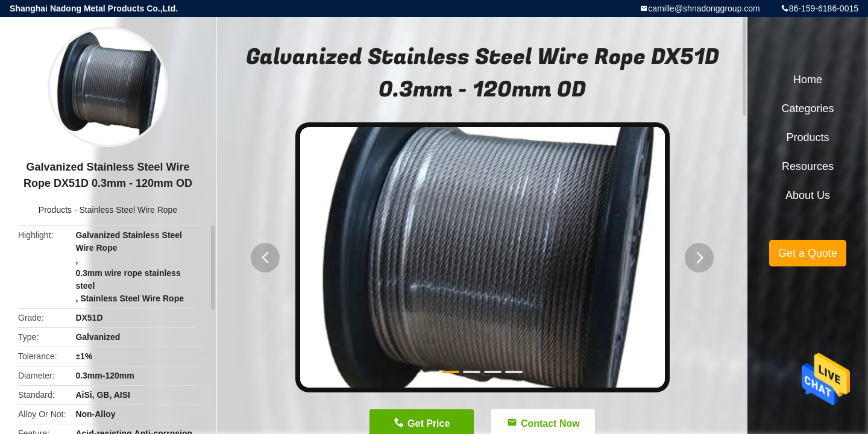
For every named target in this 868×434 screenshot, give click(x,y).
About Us (808, 195)
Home (808, 80)
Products (55, 210)
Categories (807, 108)
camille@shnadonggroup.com (704, 8)
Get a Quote (808, 253)
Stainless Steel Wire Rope (129, 210)
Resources (808, 166)
